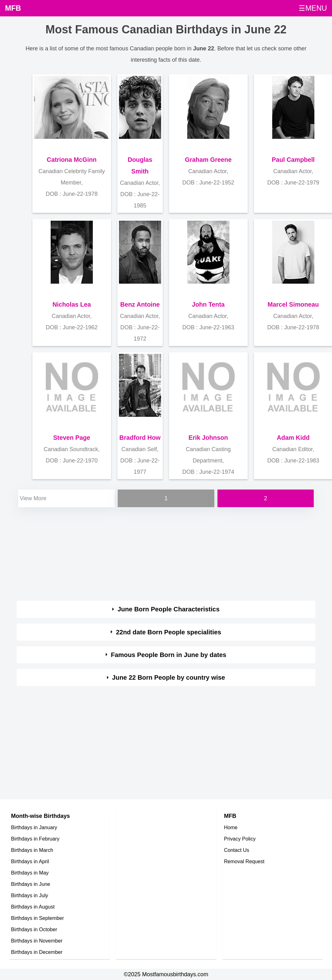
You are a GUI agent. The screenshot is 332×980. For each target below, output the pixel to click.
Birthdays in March (32, 850)
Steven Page (72, 438)
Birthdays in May (30, 873)
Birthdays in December (37, 952)
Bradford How (140, 438)
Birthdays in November (37, 941)
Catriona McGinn (72, 160)
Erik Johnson (208, 438)
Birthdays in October (34, 929)
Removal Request (244, 861)
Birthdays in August (33, 907)
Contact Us (237, 850)
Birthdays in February (35, 839)
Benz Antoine (140, 304)
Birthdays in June (31, 884)
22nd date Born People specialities (168, 632)
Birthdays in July (30, 895)
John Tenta (208, 304)
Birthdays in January (34, 827)
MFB (13, 8)
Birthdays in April (30, 861)
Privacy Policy (240, 839)
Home (231, 827)
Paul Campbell (293, 160)
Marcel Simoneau (293, 304)
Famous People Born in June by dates (169, 655)
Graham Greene (208, 160)
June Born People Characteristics (169, 609)
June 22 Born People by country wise (169, 677)
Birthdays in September (37, 918)
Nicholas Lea (72, 304)
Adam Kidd (293, 438)
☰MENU (313, 8)
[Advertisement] (162, 553)
